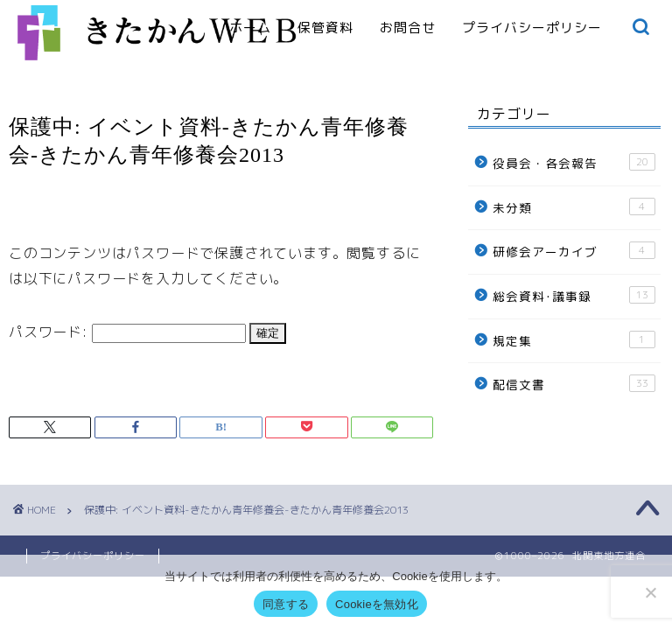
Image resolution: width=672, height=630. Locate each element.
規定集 (574, 340)
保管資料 (325, 28)
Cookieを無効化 (377, 604)
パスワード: (127, 332)
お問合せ (408, 28)
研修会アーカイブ (574, 251)
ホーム (250, 28)
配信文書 (574, 384)
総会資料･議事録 (574, 295)
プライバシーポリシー (532, 28)
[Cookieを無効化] (650, 592)
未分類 (574, 207)
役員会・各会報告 (574, 162)
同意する (286, 604)
